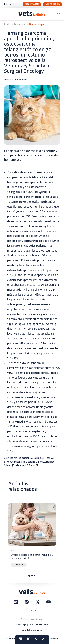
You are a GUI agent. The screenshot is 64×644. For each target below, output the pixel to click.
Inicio (7, 24)
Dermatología (37, 24)
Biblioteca (20, 24)
